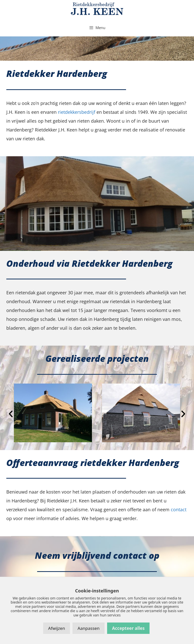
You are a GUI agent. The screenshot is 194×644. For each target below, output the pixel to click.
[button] (11, 414)
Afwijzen (57, 628)
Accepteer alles (128, 628)
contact (179, 509)
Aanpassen (89, 628)
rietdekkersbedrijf (77, 112)
